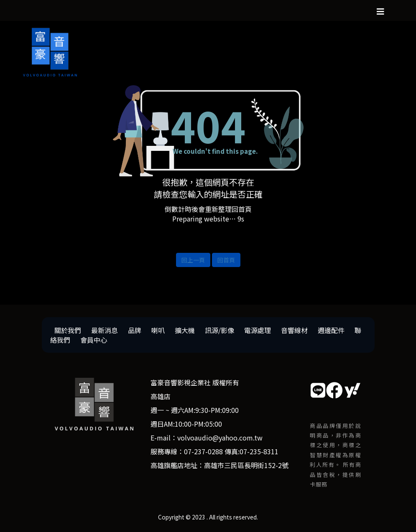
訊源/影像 (219, 330)
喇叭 (158, 330)
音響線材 (294, 330)
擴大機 (185, 330)
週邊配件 (331, 330)
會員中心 (94, 340)
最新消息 (105, 330)
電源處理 (258, 330)
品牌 (135, 330)
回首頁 (226, 260)
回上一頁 (193, 260)
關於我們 (68, 330)
